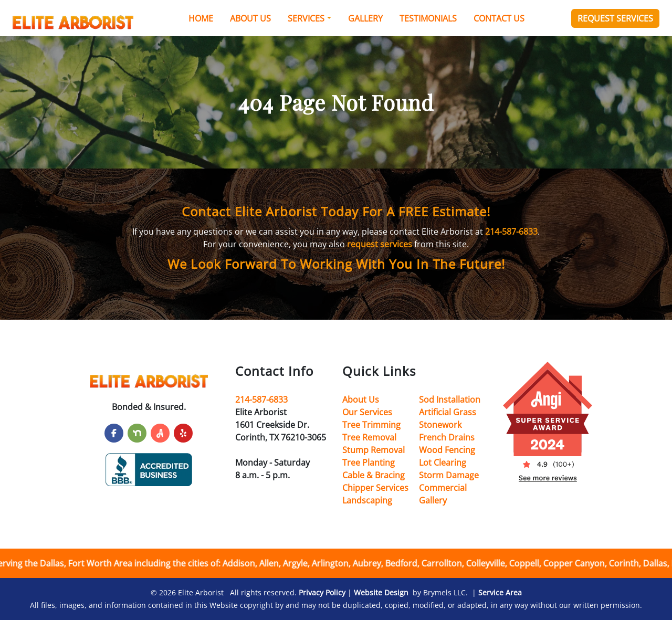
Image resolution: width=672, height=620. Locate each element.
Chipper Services (375, 488)
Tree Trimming (371, 425)
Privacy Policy (322, 592)
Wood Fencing (447, 450)
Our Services (367, 412)
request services (380, 244)
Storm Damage (449, 475)
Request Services (615, 18)
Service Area (500, 592)
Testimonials (428, 18)
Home (201, 18)
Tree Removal (369, 437)
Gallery (365, 18)
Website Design (381, 592)
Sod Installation (450, 400)
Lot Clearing (443, 463)
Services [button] (306, 18)
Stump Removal (374, 450)
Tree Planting (369, 463)
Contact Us (499, 18)
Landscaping (367, 500)
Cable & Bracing (374, 475)
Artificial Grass (448, 412)
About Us (250, 18)
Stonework (440, 425)
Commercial (443, 488)
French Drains (447, 437)
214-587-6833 (511, 232)
